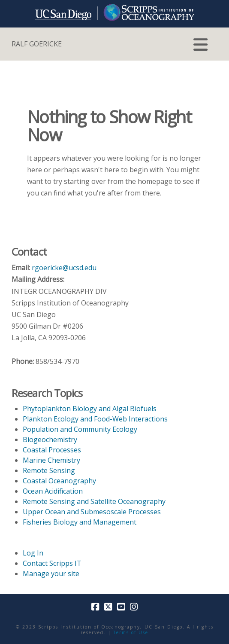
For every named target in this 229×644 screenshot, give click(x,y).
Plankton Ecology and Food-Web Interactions (95, 419)
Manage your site (51, 574)
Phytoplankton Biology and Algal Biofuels (90, 409)
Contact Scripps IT (52, 563)
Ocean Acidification (53, 491)
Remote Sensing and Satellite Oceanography (94, 501)
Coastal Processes (52, 450)
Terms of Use (131, 632)
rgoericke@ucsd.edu (64, 268)
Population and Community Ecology (80, 429)
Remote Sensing (49, 470)
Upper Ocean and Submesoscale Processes (92, 512)
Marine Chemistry (51, 460)
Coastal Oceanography (59, 481)
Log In (33, 553)
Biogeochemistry (50, 440)
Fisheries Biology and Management (80, 522)
